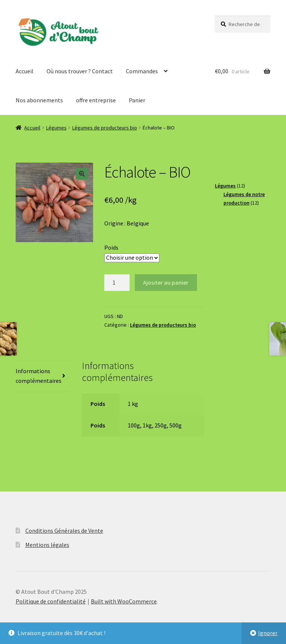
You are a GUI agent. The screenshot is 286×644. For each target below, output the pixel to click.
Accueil (25, 71)
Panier (137, 100)
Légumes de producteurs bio (105, 128)
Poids (111, 247)
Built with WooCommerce (124, 601)
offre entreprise (96, 100)
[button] (82, 174)
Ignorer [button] (268, 633)
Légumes (56, 128)
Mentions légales (47, 545)
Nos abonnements (39, 100)
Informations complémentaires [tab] (39, 376)
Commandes (142, 71)
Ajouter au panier (166, 282)
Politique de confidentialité (51, 601)
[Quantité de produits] (117, 283)
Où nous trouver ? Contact (80, 71)
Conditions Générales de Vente (64, 531)
